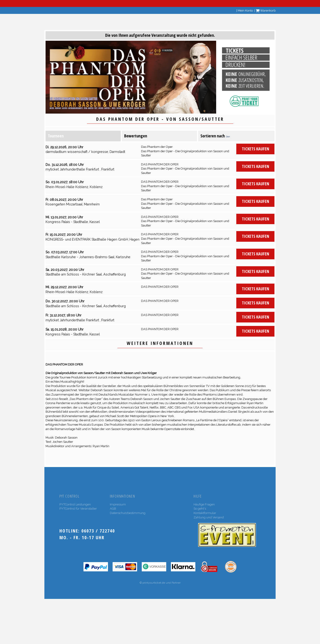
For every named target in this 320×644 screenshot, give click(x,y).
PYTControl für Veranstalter (78, 509)
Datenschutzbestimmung (128, 513)
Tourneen (56, 136)
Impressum (118, 504)
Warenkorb (266, 11)
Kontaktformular (205, 513)
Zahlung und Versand (209, 517)
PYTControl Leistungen (75, 504)
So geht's (200, 509)
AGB (113, 509)
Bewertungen (136, 136)
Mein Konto (245, 11)
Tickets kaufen (255, 149)
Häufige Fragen (204, 504)
